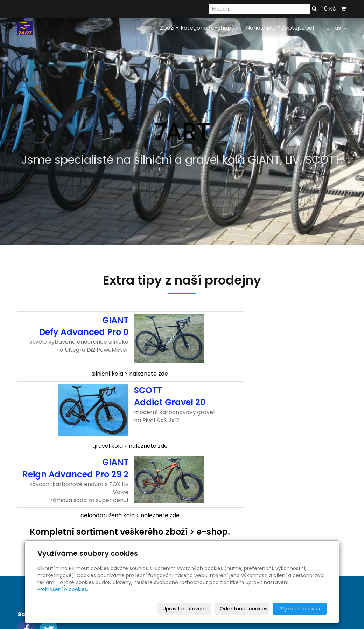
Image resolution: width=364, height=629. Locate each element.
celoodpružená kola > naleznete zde (130, 515)
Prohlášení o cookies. (63, 589)
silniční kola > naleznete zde (130, 374)
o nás (336, 28)
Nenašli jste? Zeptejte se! (280, 28)
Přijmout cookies (300, 609)
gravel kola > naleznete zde (130, 446)
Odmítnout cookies (244, 609)
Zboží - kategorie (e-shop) (197, 28)
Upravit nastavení (184, 609)
